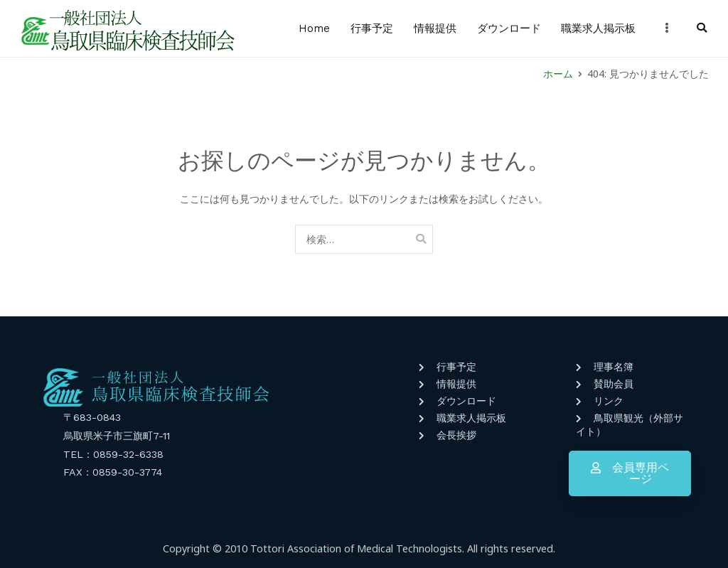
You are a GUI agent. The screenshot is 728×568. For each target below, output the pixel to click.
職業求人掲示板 (598, 28)
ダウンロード (509, 28)
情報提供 (435, 28)
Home (314, 28)
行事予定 (372, 28)
